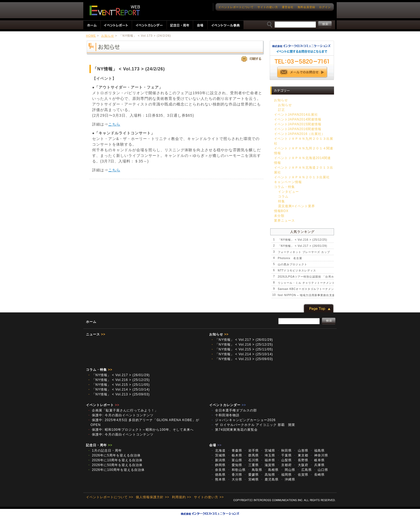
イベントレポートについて (236, 7)
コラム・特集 (284, 187)
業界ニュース (284, 221)
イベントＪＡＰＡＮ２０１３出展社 (302, 177)
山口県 (321, 470)
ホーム (91, 322)
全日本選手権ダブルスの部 (234, 410)
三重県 (251, 465)
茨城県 (218, 455)
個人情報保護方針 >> (152, 497)
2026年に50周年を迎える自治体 (115, 465)
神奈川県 (319, 455)
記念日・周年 (99, 445)
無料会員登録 (306, 7)
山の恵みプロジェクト (292, 264)
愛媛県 (251, 475)
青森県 (235, 451)
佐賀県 (301, 475)
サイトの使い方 (268, 7)
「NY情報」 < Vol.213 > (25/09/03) (242, 359)
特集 (282, 201)
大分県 (235, 479)
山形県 (301, 451)
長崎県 (317, 475)
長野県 (301, 460)
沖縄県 (288, 479)
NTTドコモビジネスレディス (297, 271)
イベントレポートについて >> (110, 497)
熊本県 (218, 479)
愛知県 (235, 465)
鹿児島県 (269, 479)
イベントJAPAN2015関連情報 (298, 124)
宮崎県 (251, 479)
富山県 (235, 460)
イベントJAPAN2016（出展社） (299, 134)
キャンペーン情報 (288, 182)
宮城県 (268, 451)
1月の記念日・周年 (105, 451)
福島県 (317, 451)
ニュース (96, 334)
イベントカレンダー (228, 405)
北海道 (218, 451)
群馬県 (251, 455)
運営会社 (288, 7)
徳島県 (218, 475)
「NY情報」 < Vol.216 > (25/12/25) (303, 240)
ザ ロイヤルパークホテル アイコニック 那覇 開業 (253, 425)
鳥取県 (254, 470)
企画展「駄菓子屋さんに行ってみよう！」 (123, 410)
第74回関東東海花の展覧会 (236, 430)
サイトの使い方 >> (209, 497)
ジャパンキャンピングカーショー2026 (243, 420)
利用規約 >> (182, 497)
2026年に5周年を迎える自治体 (114, 455)
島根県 (271, 470)
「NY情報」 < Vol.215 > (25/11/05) (242, 349)
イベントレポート (103, 405)
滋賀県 (268, 465)
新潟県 (218, 460)
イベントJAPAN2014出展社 (296, 115)
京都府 (284, 465)
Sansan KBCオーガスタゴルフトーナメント (307, 289)
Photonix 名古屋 (290, 258)
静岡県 (218, 465)
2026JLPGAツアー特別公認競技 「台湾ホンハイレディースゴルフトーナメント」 (332, 277)
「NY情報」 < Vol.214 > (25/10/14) (242, 354)
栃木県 (235, 455)
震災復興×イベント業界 (297, 206)
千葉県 (284, 455)
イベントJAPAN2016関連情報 (298, 129)
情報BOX (281, 211)
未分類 (279, 216)
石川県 (251, 460)
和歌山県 (236, 470)
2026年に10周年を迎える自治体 (115, 460)
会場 (215, 445)
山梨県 (284, 460)
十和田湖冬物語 (225, 415)
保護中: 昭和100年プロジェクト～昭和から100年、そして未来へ (140, 430)
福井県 (268, 460)
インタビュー (288, 192)
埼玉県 (268, 455)
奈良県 (218, 470)
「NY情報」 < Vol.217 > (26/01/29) (303, 246)
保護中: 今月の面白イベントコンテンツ (120, 415)
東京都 (301, 455)
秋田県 (284, 451)
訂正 (282, 110)
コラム (283, 196)
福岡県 (284, 475)
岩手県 (251, 451)
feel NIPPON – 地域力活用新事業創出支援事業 (309, 295)
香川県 (235, 475)
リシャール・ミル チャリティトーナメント (306, 283)
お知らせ (108, 36)
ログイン (325, 7)
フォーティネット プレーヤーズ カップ (304, 252)
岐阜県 (317, 460)
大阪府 (301, 465)
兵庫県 (317, 465)
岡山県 (288, 470)
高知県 (268, 475)
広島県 (304, 470)
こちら (114, 124)
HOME (91, 36)
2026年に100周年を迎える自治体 (116, 470)
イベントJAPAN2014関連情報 (298, 119)
